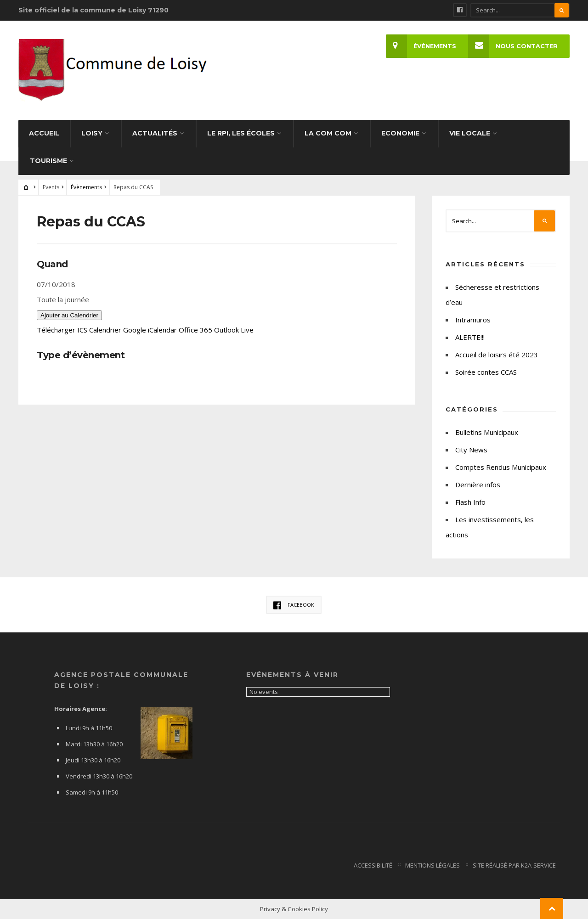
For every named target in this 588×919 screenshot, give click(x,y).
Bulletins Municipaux (487, 432)
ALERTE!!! (470, 337)
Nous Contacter (513, 46)
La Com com (328, 133)
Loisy (92, 133)
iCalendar (162, 330)
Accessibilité (373, 865)
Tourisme (48, 161)
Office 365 (195, 330)
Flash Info (470, 502)
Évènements (421, 46)
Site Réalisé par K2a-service (514, 865)
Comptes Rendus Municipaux (501, 467)
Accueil (44, 133)
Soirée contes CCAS (486, 372)
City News (471, 450)
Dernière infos (478, 485)
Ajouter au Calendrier (69, 315)
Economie (400, 133)
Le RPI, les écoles (241, 133)
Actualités (155, 133)
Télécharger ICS (62, 330)
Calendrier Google (118, 330)
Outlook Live (234, 330)
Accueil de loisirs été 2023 (497, 355)
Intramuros (473, 320)
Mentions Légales (433, 865)
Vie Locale (470, 133)
